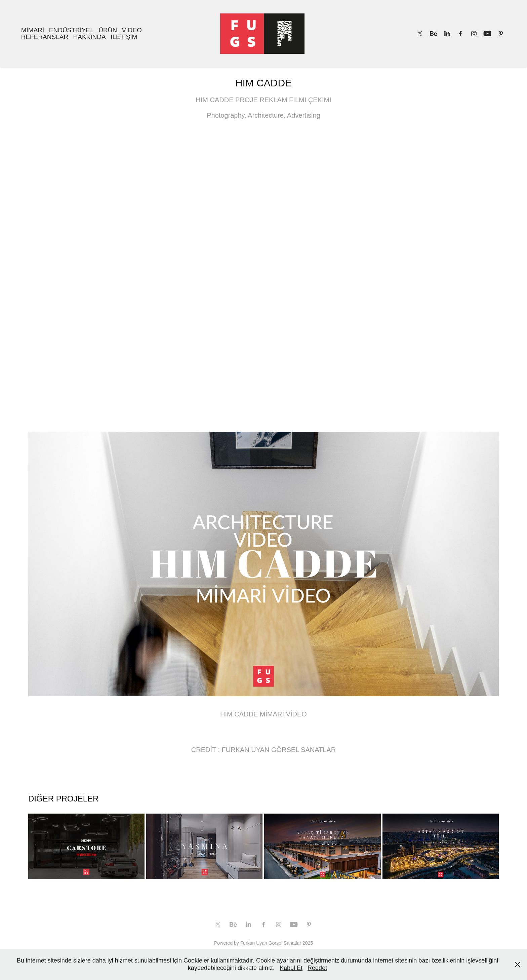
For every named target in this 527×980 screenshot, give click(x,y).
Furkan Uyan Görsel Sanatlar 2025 (277, 943)
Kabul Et (291, 968)
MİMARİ (33, 30)
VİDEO (132, 30)
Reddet (317, 968)
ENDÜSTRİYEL (71, 30)
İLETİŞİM (124, 37)
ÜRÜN (108, 30)
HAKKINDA (90, 37)
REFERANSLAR (45, 37)
